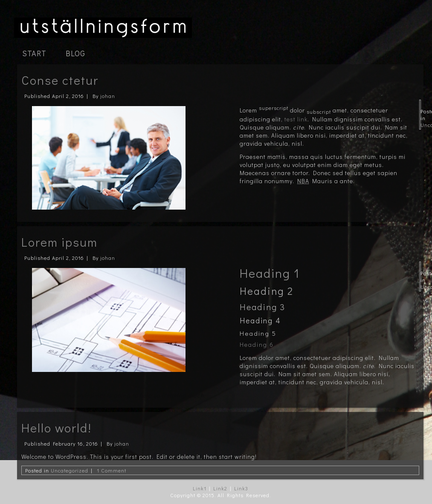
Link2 (220, 488)
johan (108, 96)
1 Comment (112, 470)
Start (34, 53)
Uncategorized (70, 470)
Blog (75, 53)
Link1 (200, 488)
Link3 (241, 488)
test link (296, 119)
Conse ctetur (60, 80)
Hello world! (57, 428)
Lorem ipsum (59, 242)
